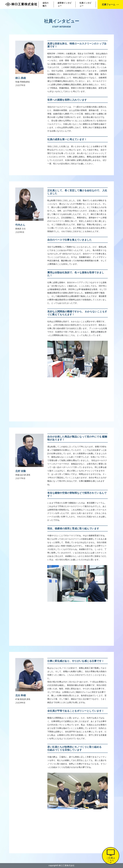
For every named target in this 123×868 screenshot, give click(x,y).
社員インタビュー (85, 4)
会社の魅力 (45, 4)
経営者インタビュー (65, 4)
